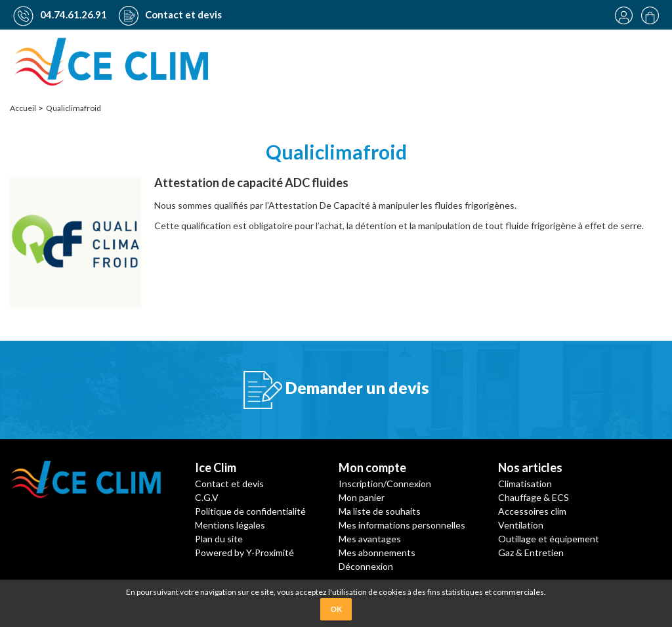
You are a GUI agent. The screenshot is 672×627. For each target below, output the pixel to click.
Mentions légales (230, 524)
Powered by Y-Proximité (244, 552)
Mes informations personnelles (402, 524)
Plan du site (219, 538)
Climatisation (525, 483)
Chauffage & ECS (534, 497)
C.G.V (207, 497)
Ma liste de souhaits (380, 510)
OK (336, 609)
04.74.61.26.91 (60, 14)
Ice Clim (216, 467)
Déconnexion (366, 566)
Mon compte (372, 467)
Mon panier (362, 497)
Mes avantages (370, 538)
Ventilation (521, 524)
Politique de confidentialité (250, 510)
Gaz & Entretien (531, 552)
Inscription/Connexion (385, 483)
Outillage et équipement (549, 538)
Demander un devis (336, 389)
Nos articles (530, 467)
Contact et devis (170, 14)
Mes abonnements (377, 552)
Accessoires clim (532, 510)
